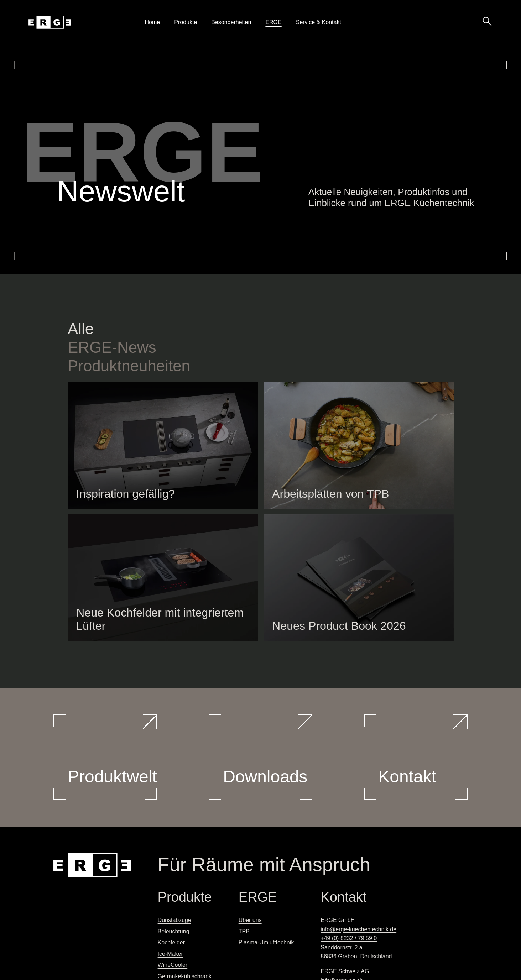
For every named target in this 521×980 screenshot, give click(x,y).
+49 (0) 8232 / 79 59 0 (349, 938)
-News (112, 347)
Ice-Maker (170, 954)
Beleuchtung (174, 931)
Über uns (250, 920)
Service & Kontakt (319, 22)
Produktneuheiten (129, 366)
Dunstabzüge (174, 920)
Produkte (186, 22)
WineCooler (173, 965)
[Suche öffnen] (487, 21)
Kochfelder (171, 942)
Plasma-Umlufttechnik (266, 942)
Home (153, 22)
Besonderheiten (231, 22)
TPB (244, 931)
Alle (81, 329)
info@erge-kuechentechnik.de (358, 929)
